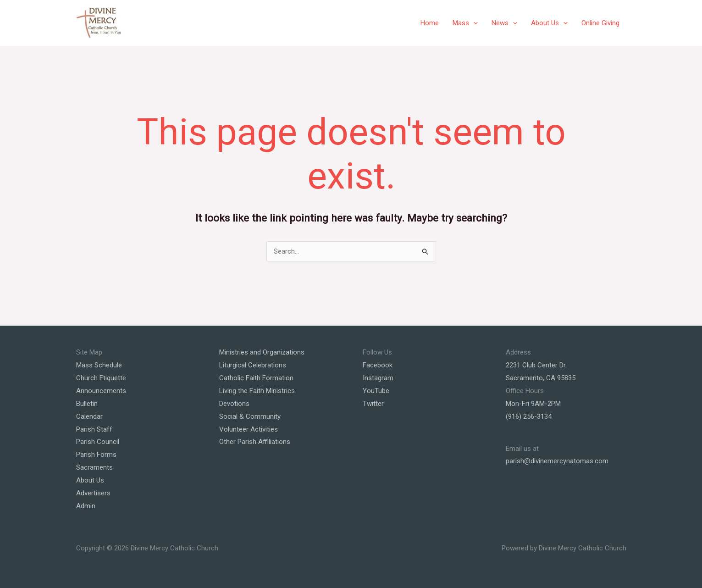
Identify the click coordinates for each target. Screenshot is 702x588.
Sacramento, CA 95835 (541, 378)
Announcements (101, 391)
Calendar (89, 416)
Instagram (378, 378)
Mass (465, 23)
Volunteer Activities (249, 429)
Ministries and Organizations (262, 352)
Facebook (378, 365)
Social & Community (250, 416)
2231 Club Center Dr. (536, 365)
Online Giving (600, 23)
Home (430, 23)
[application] (473, 23)
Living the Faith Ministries (257, 391)
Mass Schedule (99, 365)
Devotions (234, 404)
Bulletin (87, 404)
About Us (549, 23)
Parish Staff (94, 429)
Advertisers (93, 493)
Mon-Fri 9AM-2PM (533, 404)
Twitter (373, 404)
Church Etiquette (101, 378)
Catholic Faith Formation (256, 378)
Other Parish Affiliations (255, 442)
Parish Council (98, 442)
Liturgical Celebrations (253, 365)
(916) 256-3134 (529, 416)
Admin (86, 506)
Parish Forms (96, 455)
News (504, 23)
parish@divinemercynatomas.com (557, 461)
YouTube (376, 391)
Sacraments (94, 467)
